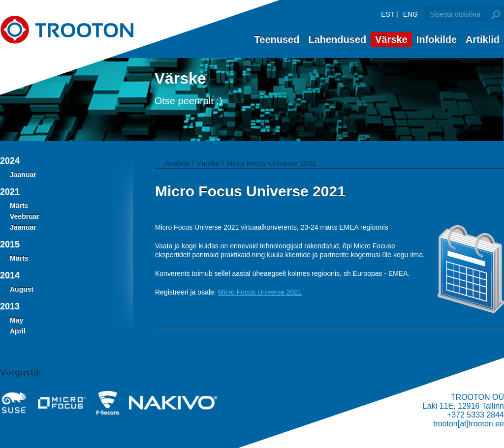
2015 (10, 244)
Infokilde (437, 39)
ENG (410, 14)
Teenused (277, 39)
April (18, 331)
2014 (10, 275)
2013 (10, 306)
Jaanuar (23, 175)
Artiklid (483, 39)
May (16, 320)
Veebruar (25, 216)
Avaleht (177, 163)
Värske (391, 39)
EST (388, 14)
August (22, 289)
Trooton (67, 30)
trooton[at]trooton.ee (469, 424)
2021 (10, 192)
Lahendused (337, 39)
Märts (19, 206)
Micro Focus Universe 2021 (271, 163)
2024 (10, 161)
